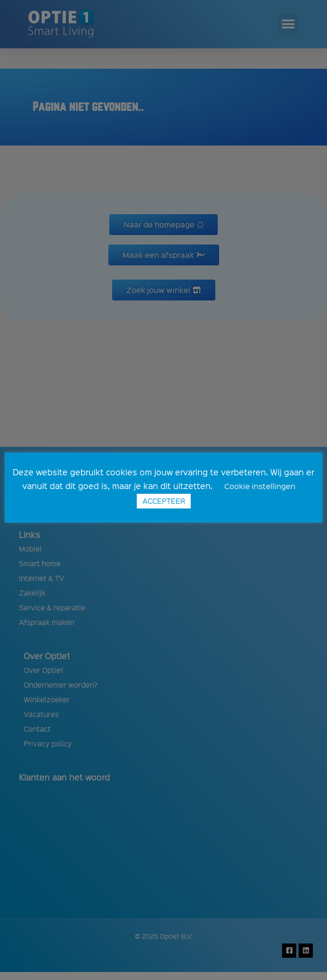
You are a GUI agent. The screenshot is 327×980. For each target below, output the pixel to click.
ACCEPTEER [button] (164, 501)
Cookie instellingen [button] (260, 486)
